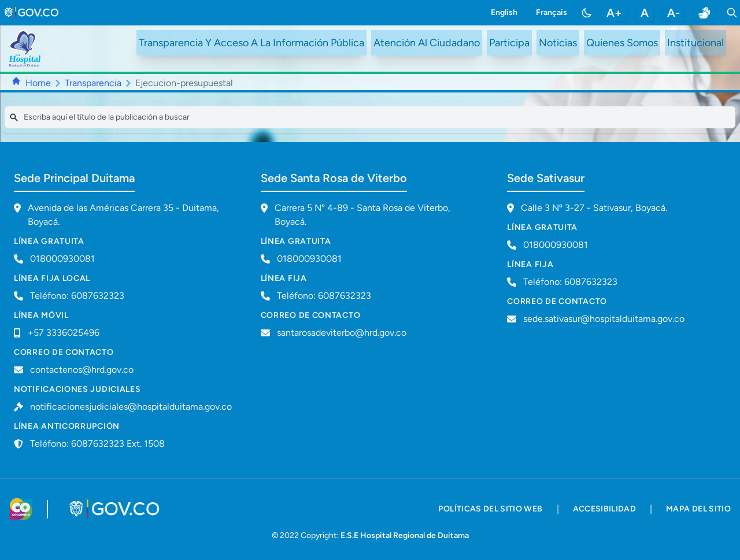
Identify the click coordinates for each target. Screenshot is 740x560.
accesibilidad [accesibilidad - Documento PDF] (605, 509)
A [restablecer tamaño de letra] (645, 13)
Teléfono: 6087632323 (77, 296)
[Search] (370, 117)
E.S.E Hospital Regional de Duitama (405, 535)
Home (38, 83)
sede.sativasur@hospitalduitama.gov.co (604, 319)
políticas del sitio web (490, 509)
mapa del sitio (698, 509)
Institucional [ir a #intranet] (695, 43)
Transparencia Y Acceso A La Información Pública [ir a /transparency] (251, 43)
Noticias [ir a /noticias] (558, 43)
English (504, 12)
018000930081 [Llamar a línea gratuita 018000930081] (62, 259)
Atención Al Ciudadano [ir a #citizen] (427, 43)
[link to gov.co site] (32, 13)
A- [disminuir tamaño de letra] (674, 13)
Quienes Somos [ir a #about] (622, 43)
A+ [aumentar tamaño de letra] (614, 13)
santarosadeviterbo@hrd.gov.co (342, 333)
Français (552, 12)
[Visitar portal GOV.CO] (115, 509)
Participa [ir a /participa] (509, 43)
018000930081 (309, 259)
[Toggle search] (732, 13)
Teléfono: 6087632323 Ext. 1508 (97, 444)
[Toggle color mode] (587, 13)
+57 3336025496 (64, 333)
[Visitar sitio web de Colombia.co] (21, 509)
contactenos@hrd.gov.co (82, 370)
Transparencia (93, 83)
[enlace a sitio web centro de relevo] (704, 13)
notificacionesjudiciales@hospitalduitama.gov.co (131, 407)
